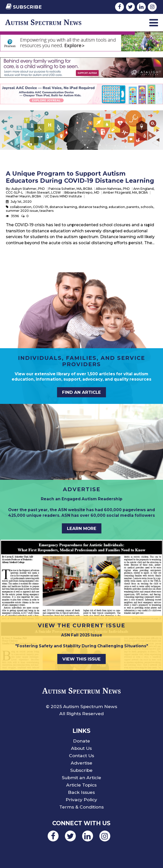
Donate (81, 741)
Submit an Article (81, 778)
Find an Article (81, 392)
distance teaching (93, 207)
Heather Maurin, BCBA (23, 196)
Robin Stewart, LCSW (44, 192)
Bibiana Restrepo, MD (82, 192)
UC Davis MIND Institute (63, 196)
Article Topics (81, 785)
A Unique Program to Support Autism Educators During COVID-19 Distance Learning (80, 177)
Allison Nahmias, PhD (113, 189)
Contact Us (81, 756)
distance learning (63, 207)
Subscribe (24, 7)
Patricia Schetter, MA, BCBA (70, 189)
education (117, 207)
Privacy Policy (81, 800)
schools (147, 207)
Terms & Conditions (81, 807)
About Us (81, 748)
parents (133, 207)
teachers (47, 211)
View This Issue (81, 659)
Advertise (81, 763)
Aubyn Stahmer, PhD (28, 189)
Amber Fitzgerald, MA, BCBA (125, 192)
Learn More (82, 528)
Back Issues (81, 792)
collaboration (21, 207)
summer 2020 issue (22, 211)
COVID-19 (40, 207)
